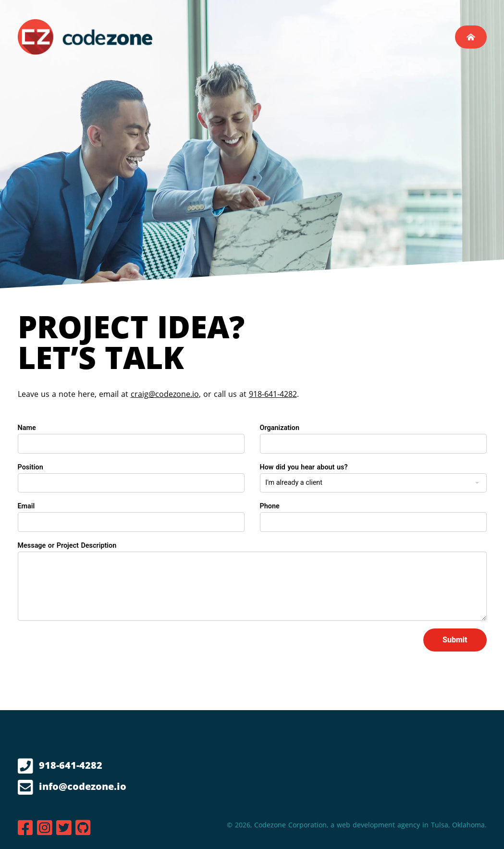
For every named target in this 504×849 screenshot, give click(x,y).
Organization (280, 428)
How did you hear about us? (304, 467)
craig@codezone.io (165, 394)
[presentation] (91, 647)
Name (27, 428)
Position (31, 467)
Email (26, 506)
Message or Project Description (67, 546)
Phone (270, 506)
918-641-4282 (273, 394)
